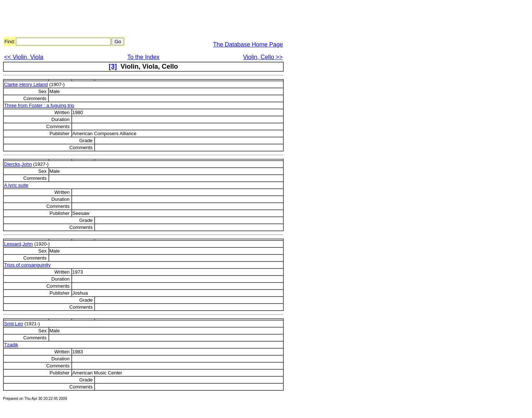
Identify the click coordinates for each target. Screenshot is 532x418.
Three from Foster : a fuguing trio (39, 105)
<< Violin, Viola (24, 57)
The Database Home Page (248, 44)
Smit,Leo (13, 324)
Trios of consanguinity (27, 265)
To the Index (143, 57)
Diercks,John (18, 164)
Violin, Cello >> (263, 57)
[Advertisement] (137, 20)
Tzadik (11, 345)
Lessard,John (18, 244)
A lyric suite (16, 185)
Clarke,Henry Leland (26, 84)
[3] (113, 66)
